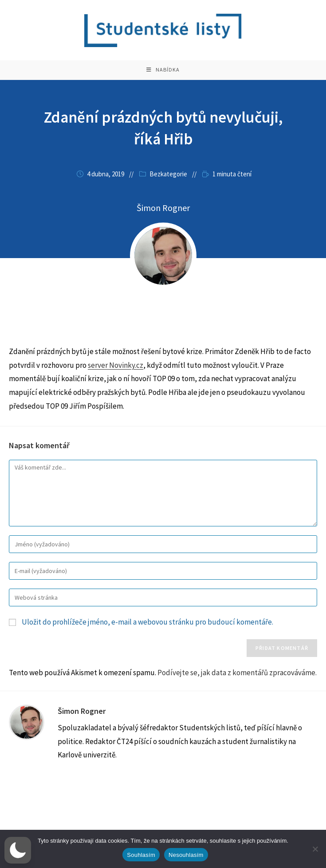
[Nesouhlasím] (315, 849)
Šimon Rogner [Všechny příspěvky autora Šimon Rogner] (163, 215)
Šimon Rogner (82, 719)
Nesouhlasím (186, 855)
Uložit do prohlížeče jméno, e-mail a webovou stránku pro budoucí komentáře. (147, 629)
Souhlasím (141, 855)
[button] (18, 850)
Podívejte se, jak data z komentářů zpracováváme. (237, 680)
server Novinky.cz (116, 373)
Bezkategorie (168, 181)
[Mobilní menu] (163, 74)
